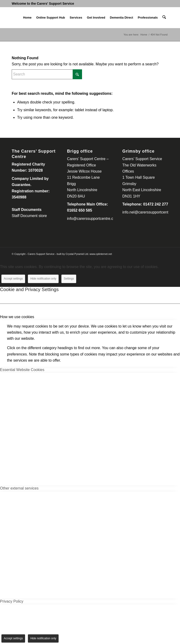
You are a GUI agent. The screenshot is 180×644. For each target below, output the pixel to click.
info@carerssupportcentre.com (93, 219)
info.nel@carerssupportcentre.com (151, 212)
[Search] (164, 18)
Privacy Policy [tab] (12, 601)
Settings (69, 279)
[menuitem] (28, 18)
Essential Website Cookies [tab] (22, 370)
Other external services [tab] (19, 488)
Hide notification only (43, 279)
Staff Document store (29, 216)
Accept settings (13, 279)
